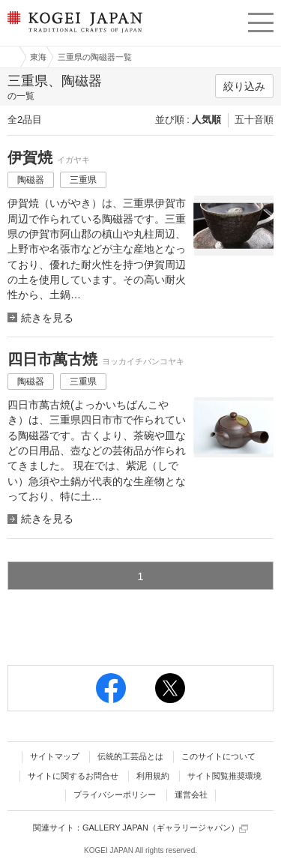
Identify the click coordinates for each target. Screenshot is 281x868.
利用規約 (153, 776)
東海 (38, 57)
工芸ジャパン (8, 57)
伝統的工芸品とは (130, 756)
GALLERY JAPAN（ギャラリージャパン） (165, 828)
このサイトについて (218, 756)
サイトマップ (55, 756)
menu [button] (261, 20)
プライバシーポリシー (115, 795)
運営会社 (191, 795)
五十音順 (254, 120)
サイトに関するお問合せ (73, 776)
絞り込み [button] (244, 86)
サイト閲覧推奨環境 (224, 776)
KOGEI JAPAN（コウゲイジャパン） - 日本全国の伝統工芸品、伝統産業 (73, 34)
